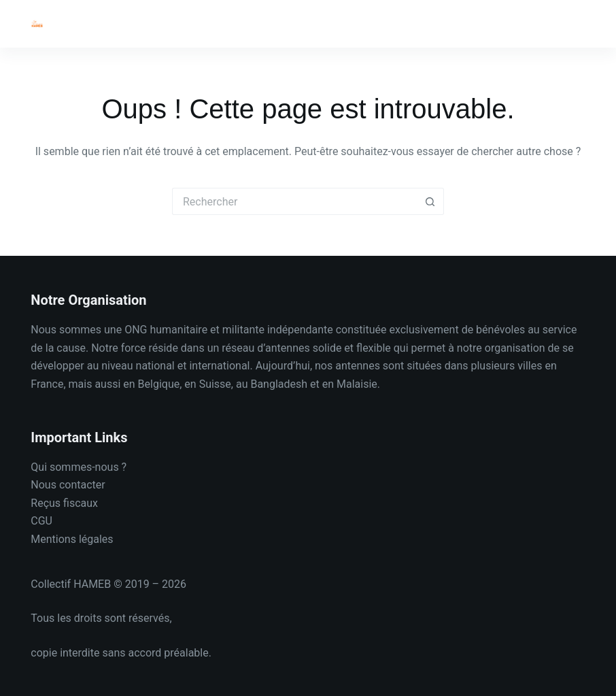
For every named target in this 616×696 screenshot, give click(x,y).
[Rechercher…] (294, 201)
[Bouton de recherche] (430, 201)
